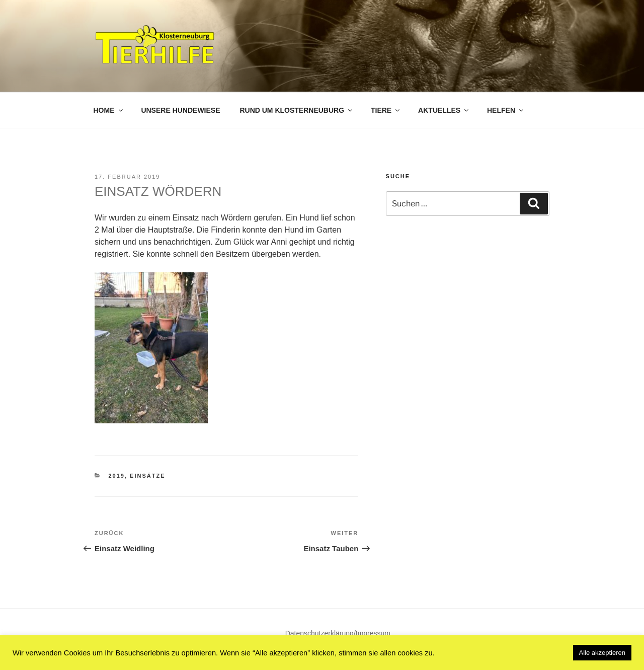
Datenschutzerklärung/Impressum (338, 633)
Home (109, 110)
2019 (117, 476)
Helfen (506, 110)
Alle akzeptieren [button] (602, 653)
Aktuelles (444, 110)
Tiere (386, 110)
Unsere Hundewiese (180, 110)
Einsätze (147, 476)
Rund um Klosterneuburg (297, 110)
